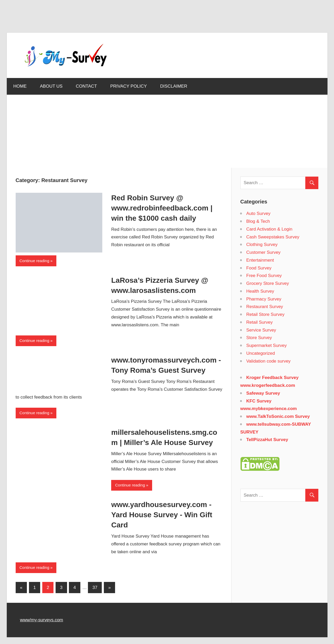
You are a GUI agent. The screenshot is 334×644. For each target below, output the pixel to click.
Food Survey (259, 268)
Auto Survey (258, 213)
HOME (20, 86)
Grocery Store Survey (268, 283)
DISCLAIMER (174, 86)
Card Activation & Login (269, 229)
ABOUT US (51, 86)
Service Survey (261, 330)
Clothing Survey (262, 245)
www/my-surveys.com (42, 620)
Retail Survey (260, 322)
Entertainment (260, 260)
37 (95, 588)
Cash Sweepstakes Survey (273, 237)
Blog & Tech (258, 221)
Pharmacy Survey (264, 299)
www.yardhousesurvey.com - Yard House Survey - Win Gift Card (162, 515)
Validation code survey (269, 361)
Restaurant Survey (265, 307)
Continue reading (34, 261)
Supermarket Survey (267, 345)
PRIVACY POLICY (129, 86)
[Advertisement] (102, 19)
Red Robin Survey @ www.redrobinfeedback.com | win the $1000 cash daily (162, 208)
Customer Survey (263, 252)
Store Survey (259, 338)
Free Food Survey (264, 276)
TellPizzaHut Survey (267, 440)
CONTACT (87, 86)
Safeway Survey (263, 393)
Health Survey (260, 291)
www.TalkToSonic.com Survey (278, 416)
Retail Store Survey (265, 314)
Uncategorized (261, 353)
